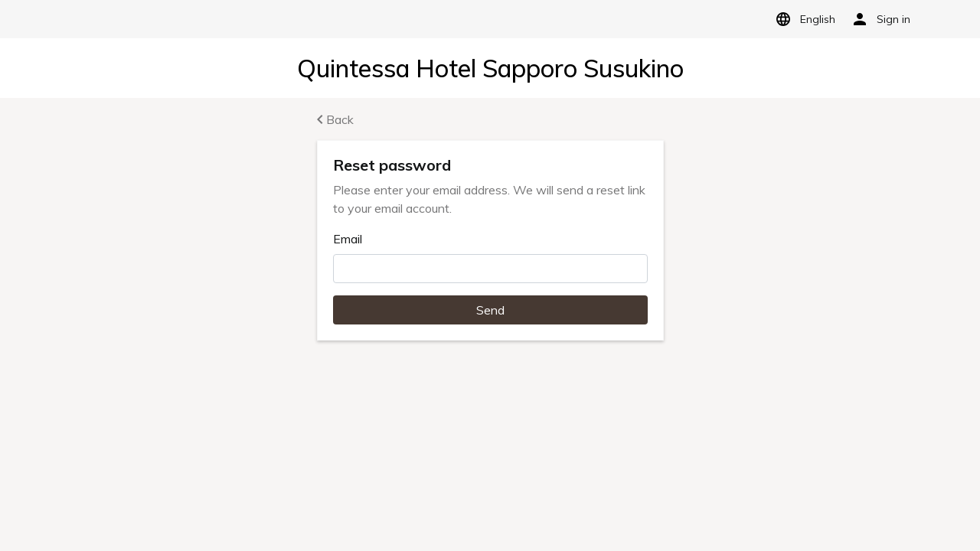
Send (490, 310)
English (803, 19)
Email (348, 239)
